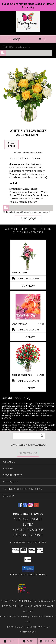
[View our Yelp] (36, 506)
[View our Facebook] (20, 506)
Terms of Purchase (37, 627)
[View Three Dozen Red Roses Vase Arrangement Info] (28, 358)
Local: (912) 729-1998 (28, 535)
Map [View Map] (28, 641)
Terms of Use (28, 632)
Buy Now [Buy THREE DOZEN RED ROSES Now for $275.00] (28, 388)
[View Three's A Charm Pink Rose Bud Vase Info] (28, 256)
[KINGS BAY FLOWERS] (28, 31)
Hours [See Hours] (47, 641)
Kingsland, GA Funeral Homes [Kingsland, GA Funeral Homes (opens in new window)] (18, 601)
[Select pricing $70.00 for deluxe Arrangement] (12, 145)
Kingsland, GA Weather (14, 616)
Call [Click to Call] (9, 641)
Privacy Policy (15, 627)
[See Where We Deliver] (28, 453)
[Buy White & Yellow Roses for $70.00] (28, 219)
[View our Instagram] (31, 506)
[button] (28, 569)
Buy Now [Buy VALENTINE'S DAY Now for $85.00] (28, 337)
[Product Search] (29, 436)
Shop (14, 39)
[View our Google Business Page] (25, 506)
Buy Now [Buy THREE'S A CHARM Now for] (28, 286)
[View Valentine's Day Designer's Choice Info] (28, 307)
